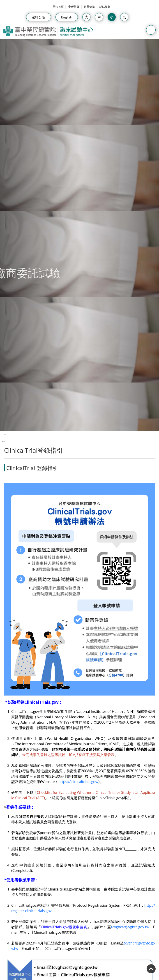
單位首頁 (58, 7)
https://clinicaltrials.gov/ (78, 782)
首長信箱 (89, 7)
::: (49, 7)
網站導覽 (105, 7)
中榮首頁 (74, 7)
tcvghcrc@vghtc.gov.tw (130, 927)
